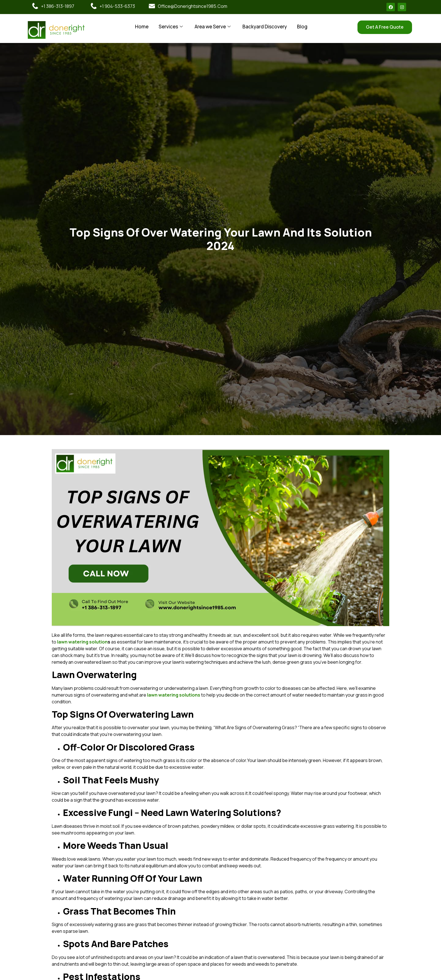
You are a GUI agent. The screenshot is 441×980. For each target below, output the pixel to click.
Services (171, 27)
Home (142, 27)
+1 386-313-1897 (58, 6)
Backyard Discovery (265, 27)
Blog (302, 27)
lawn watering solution (82, 642)
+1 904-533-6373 (117, 6)
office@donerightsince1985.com (193, 6)
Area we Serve (213, 27)
